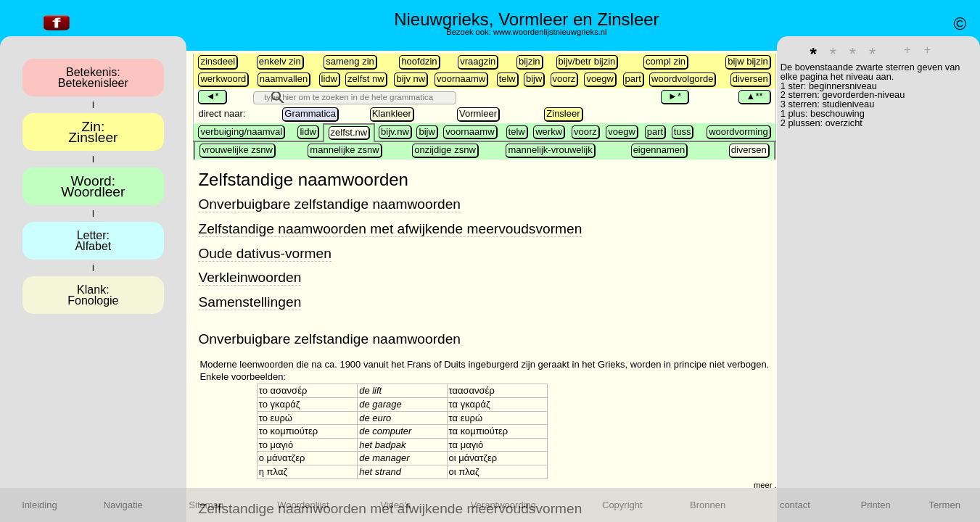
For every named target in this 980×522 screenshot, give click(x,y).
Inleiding (39, 505)
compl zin (666, 61)
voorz (564, 79)
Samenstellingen (250, 302)
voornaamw (461, 79)
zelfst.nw (349, 132)
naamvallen (284, 79)
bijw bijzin (748, 61)
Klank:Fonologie (93, 295)
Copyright (622, 505)
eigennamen (659, 150)
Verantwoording (503, 505)
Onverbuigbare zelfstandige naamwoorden (329, 204)
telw (507, 79)
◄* (212, 96)
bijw (534, 79)
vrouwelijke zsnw (237, 150)
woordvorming (738, 132)
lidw (329, 79)
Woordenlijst (303, 505)
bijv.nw (395, 132)
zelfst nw (366, 79)
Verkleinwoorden (250, 277)
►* (675, 96)
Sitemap (206, 505)
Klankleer (392, 113)
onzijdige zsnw (445, 150)
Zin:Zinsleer (93, 132)
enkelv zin (280, 61)
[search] (380, 97)
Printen (876, 505)
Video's (395, 505)
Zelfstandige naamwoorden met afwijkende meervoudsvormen (390, 229)
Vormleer (478, 113)
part (633, 79)
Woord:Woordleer (93, 186)
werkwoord (223, 79)
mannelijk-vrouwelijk (550, 150)
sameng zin (350, 61)
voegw (600, 79)
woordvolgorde (682, 79)
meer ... (767, 485)
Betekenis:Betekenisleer (93, 78)
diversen (750, 79)
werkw (549, 132)
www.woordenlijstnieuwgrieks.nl (550, 32)
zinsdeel (218, 61)
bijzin (530, 61)
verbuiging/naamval (241, 132)
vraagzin (478, 61)
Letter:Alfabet (93, 241)
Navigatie (123, 505)
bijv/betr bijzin (587, 61)
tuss (683, 132)
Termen (945, 505)
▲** (754, 96)
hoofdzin (419, 61)
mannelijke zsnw (344, 150)
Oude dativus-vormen (264, 253)
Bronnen (708, 505)
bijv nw (411, 79)
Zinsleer (563, 113)
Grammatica (310, 113)
